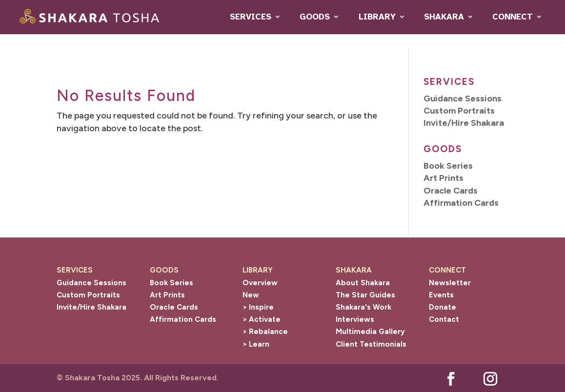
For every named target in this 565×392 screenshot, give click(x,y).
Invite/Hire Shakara (91, 307)
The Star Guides (365, 295)
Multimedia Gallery (370, 332)
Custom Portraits (88, 295)
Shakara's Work (363, 307)
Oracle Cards (174, 307)
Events (441, 295)
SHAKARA (444, 17)
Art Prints (167, 295)
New (251, 295)
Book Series (172, 283)
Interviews (355, 319)
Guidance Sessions (91, 283)
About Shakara (363, 283)
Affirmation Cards (183, 319)
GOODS (315, 17)
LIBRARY (377, 17)
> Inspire (258, 307)
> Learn (256, 344)
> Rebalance (265, 332)
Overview (260, 283)
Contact (444, 319)
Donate (443, 307)
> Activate (262, 319)
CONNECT (513, 17)
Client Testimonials (371, 344)
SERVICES (251, 17)
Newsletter (450, 283)
